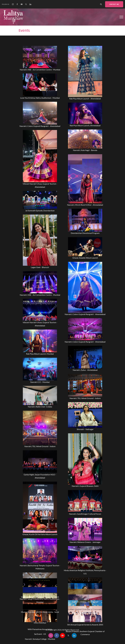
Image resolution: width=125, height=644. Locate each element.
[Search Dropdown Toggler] (101, 4)
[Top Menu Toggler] (121, 17)
